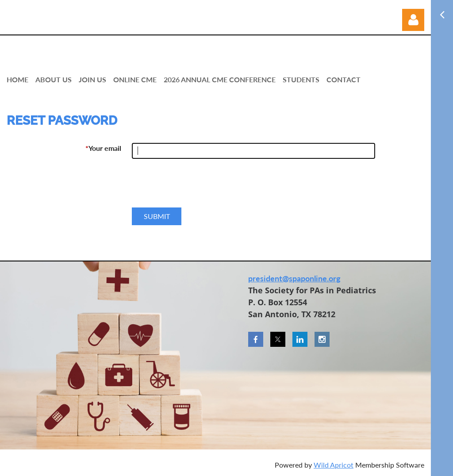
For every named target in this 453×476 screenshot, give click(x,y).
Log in (413, 20)
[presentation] (199, 187)
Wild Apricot (334, 465)
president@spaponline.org (294, 278)
